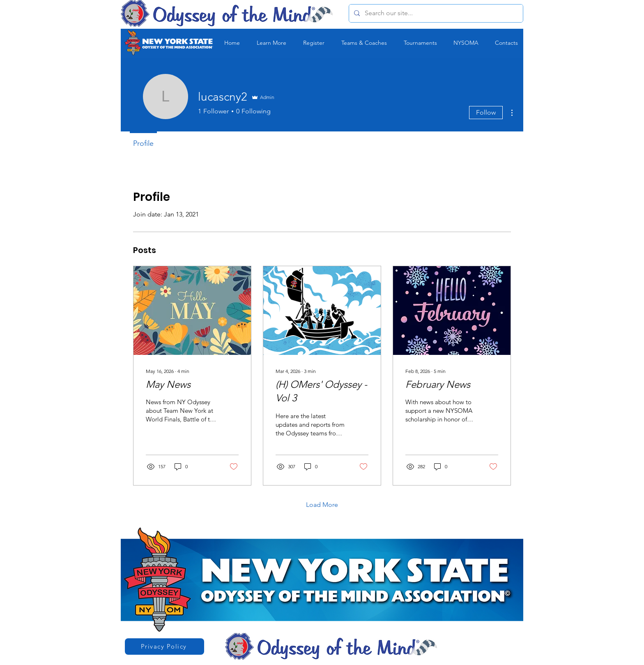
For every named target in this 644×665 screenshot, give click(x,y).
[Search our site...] (435, 13)
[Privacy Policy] (164, 647)
